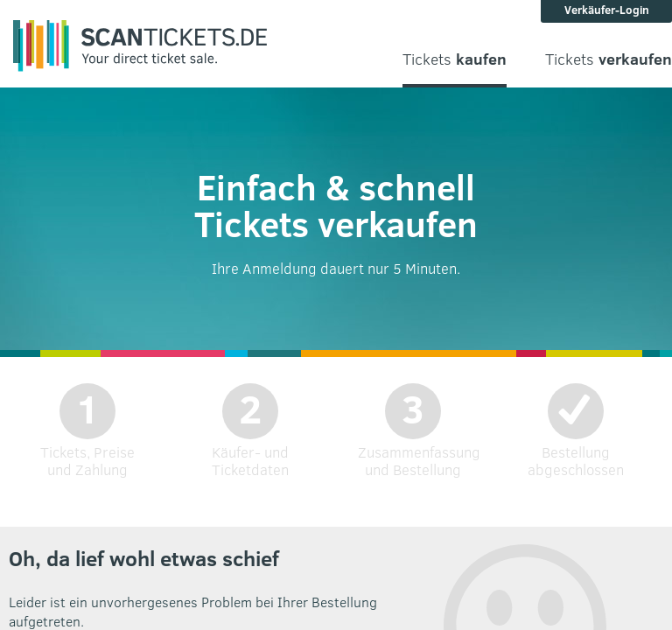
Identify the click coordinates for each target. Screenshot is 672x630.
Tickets (455, 59)
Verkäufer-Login (607, 10)
